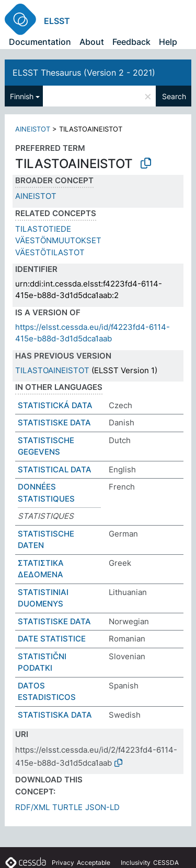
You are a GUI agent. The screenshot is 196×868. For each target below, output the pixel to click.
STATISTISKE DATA (54, 423)
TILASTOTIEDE (43, 229)
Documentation (40, 42)
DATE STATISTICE (52, 639)
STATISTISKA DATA (55, 715)
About (92, 42)
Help (168, 42)
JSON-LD (102, 807)
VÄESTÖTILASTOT (50, 252)
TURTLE (67, 807)
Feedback (131, 42)
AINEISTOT (33, 129)
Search (174, 96)
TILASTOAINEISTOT (52, 370)
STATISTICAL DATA (55, 469)
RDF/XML (32, 807)
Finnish (22, 96)
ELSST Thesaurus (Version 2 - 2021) (84, 73)
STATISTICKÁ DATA (55, 405)
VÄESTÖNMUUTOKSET (58, 240)
